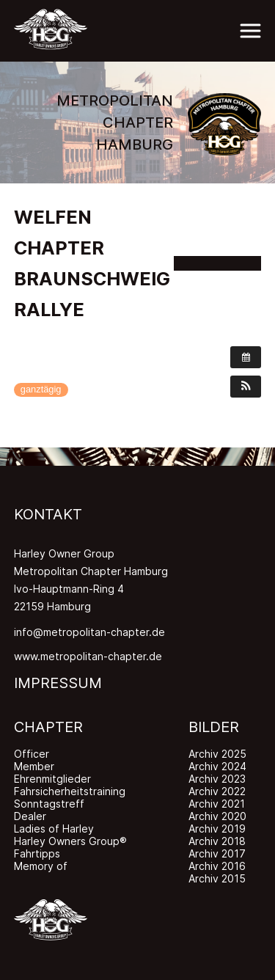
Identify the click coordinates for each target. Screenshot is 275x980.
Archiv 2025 (217, 754)
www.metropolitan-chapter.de (88, 656)
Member (34, 766)
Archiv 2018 (217, 841)
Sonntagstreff (49, 804)
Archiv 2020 (217, 816)
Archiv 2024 (217, 766)
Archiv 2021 (217, 804)
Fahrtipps (37, 853)
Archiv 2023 (217, 779)
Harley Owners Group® (70, 841)
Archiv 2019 (217, 829)
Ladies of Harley (54, 829)
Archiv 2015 (217, 878)
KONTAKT (48, 514)
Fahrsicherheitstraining (70, 791)
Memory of (41, 866)
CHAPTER (48, 727)
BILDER (214, 727)
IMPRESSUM (58, 683)
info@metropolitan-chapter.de (89, 632)
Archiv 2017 (217, 853)
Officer (32, 754)
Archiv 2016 (217, 866)
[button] (246, 387)
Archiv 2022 (217, 791)
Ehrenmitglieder (52, 779)
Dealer (30, 816)
